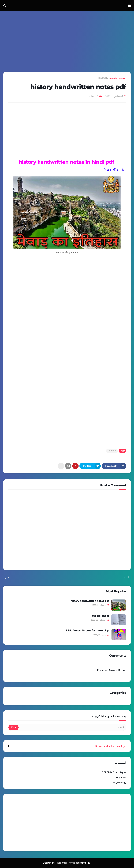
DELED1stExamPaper (114, 772)
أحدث (126, 578)
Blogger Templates (69, 863)
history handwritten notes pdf (90, 601)
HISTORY (103, 78)
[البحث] (72, 727)
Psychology (120, 783)
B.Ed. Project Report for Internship (87, 631)
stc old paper (101, 616)
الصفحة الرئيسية (118, 78)
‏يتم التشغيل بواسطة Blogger (67, 746)
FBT (89, 863)
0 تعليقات (94, 96)
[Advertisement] (67, 42)
